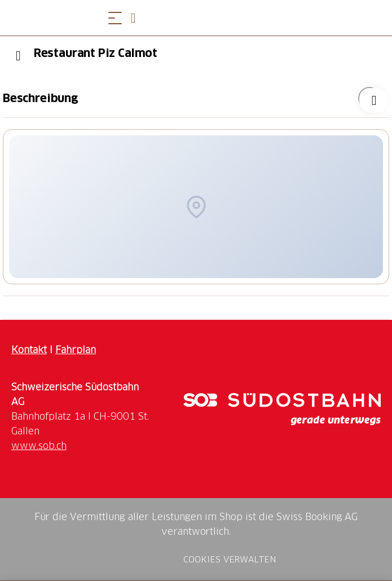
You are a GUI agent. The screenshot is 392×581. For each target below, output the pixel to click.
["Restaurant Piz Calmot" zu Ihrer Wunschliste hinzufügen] (369, 98)
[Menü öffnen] (115, 18)
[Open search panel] (138, 18)
